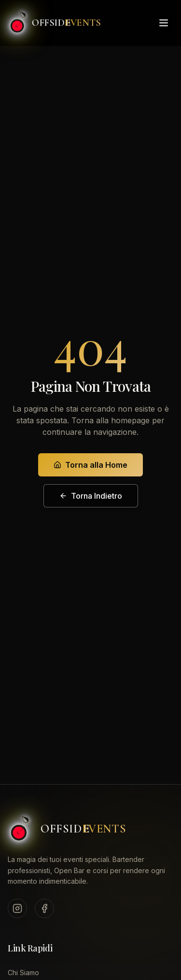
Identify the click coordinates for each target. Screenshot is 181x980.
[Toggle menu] (164, 22)
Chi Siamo (23, 973)
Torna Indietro (91, 496)
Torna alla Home (90, 465)
